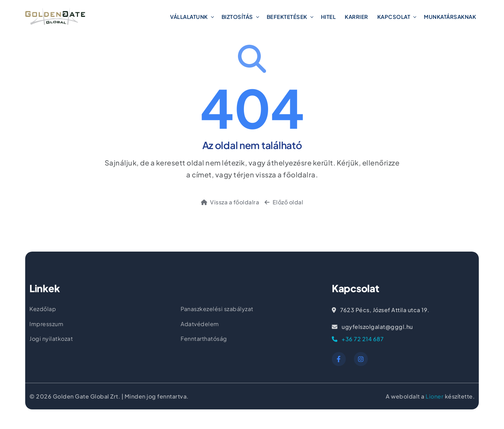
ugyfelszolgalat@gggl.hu (372, 327)
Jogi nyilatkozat (51, 339)
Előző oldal (284, 202)
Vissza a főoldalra (230, 202)
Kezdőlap (43, 309)
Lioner (435, 396)
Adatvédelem (200, 324)
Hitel (328, 17)
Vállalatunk (189, 17)
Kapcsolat (394, 17)
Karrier (356, 17)
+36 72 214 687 (358, 339)
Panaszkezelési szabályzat (217, 309)
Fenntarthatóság (204, 339)
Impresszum (46, 324)
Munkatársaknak (450, 17)
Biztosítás (237, 17)
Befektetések (287, 17)
